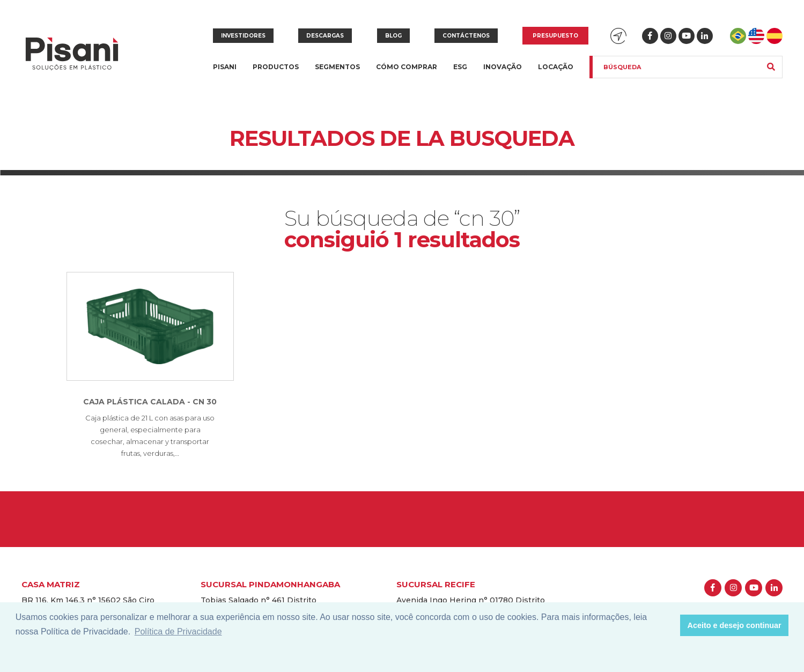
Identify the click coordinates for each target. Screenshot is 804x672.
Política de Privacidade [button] (178, 632)
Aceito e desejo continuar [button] (735, 625)
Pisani (225, 73)
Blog (393, 36)
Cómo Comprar (407, 67)
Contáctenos (466, 36)
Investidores (243, 36)
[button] (669, 625)
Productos (276, 73)
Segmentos (337, 73)
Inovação (503, 67)
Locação (556, 67)
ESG (460, 67)
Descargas (325, 36)
